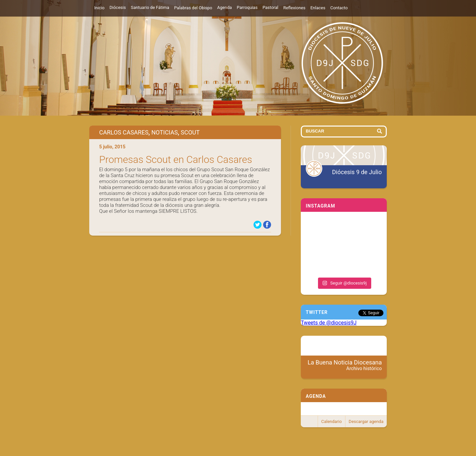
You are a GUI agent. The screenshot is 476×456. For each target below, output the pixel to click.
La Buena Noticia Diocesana (345, 365)
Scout (190, 132)
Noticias (165, 132)
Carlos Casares (124, 132)
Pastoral (270, 7)
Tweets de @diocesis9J (329, 323)
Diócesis (118, 7)
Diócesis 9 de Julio (357, 172)
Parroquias (247, 7)
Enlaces (318, 8)
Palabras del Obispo (193, 8)
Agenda (224, 7)
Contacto (339, 8)
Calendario (332, 421)
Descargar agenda (366, 421)
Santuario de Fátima (150, 7)
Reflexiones (294, 8)
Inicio (99, 8)
